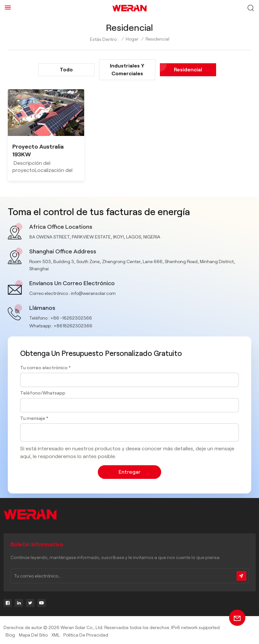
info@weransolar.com (93, 293)
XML (56, 635)
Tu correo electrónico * (45, 368)
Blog (10, 635)
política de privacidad (86, 635)
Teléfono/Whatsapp (43, 393)
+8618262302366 (73, 326)
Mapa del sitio (33, 635)
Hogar (132, 39)
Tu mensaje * (34, 418)
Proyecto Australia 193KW (38, 151)
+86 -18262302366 (71, 318)
